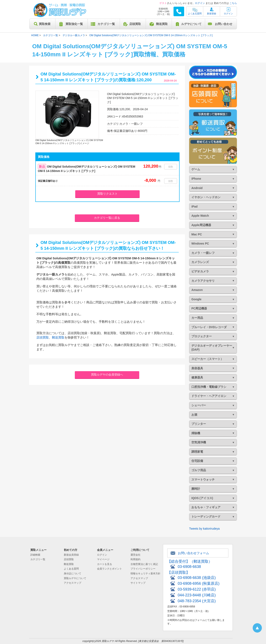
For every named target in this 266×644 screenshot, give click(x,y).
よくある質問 (195, 14)
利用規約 (135, 559)
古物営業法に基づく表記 (144, 564)
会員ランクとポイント (110, 569)
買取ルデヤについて (75, 578)
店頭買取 (135, 24)
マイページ (103, 559)
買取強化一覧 (74, 24)
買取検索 (45, 24)
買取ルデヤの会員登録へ (107, 375)
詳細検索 (35, 555)
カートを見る (105, 564)
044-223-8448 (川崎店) (197, 595)
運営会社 (135, 555)
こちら (233, 3)
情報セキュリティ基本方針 (145, 574)
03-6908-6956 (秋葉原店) (199, 583)
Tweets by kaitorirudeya (204, 529)
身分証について (73, 574)
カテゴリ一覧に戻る (107, 218)
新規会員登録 (71, 555)
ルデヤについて (191, 24)
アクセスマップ (73, 583)
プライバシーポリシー (143, 569)
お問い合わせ (224, 24)
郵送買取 (162, 24)
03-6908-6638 (189, 567)
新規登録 (212, 14)
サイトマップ (138, 583)
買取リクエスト (107, 194)
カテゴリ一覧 (106, 24)
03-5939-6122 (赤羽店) (197, 589)
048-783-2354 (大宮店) (197, 601)
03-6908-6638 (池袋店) (197, 578)
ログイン (200, 3)
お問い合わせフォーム (193, 553)
